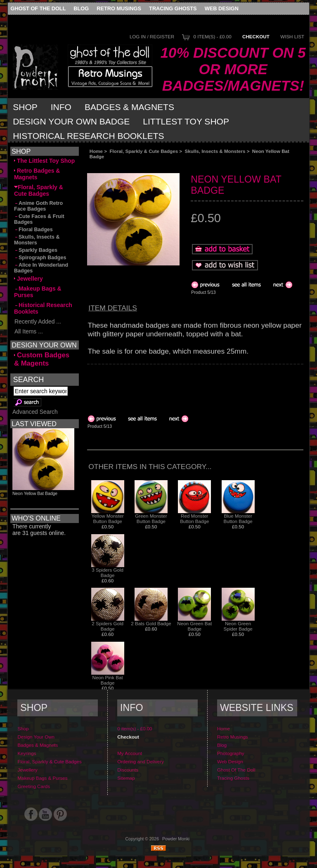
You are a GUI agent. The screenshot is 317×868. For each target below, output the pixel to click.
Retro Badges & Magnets (37, 174)
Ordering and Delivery (141, 761)
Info (61, 107)
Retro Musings (119, 8)
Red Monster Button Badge (194, 518)
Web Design (222, 8)
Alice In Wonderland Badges (41, 268)
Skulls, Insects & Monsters (215, 151)
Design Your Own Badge (71, 121)
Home (96, 151)
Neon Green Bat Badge (194, 626)
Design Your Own (36, 737)
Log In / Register (152, 36)
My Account (130, 753)
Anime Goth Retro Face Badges (38, 206)
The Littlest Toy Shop (44, 161)
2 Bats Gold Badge (151, 623)
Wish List (292, 36)
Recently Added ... (38, 321)
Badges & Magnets (129, 107)
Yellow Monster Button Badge (108, 518)
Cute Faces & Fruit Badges (39, 219)
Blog (81, 8)
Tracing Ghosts (173, 8)
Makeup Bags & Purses (38, 292)
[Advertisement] (180, 166)
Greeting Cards (34, 786)
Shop (25, 107)
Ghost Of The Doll (38, 8)
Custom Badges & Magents (42, 359)
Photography (231, 753)
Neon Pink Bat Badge (108, 680)
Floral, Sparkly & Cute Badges (144, 151)
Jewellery (28, 279)
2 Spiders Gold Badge (108, 626)
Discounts (128, 770)
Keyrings (27, 753)
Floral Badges (33, 230)
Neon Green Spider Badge (238, 626)
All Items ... (28, 331)
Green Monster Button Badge (151, 518)
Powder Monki (176, 839)
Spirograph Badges (40, 258)
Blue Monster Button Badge (238, 518)
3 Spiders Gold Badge (108, 572)
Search (28, 380)
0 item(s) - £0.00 (213, 36)
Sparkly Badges (36, 250)
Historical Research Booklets (88, 136)
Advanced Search (35, 412)
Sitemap (126, 778)
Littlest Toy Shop (186, 121)
